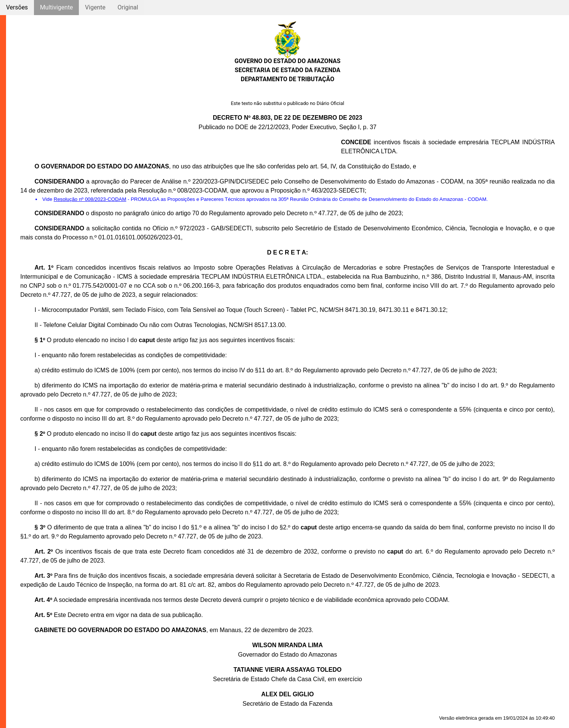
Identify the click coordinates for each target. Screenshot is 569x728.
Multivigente (56, 7)
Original (128, 7)
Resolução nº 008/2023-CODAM (90, 199)
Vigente (95, 7)
